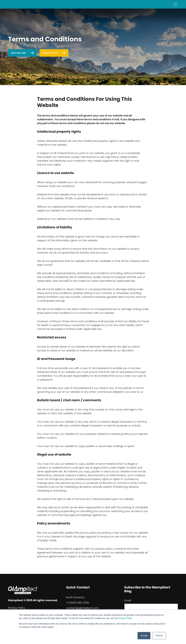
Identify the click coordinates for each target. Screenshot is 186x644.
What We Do (50, 53)
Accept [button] (144, 636)
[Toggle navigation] (175, 4)
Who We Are (18, 53)
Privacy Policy (125, 618)
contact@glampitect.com (82, 608)
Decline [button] (159, 636)
